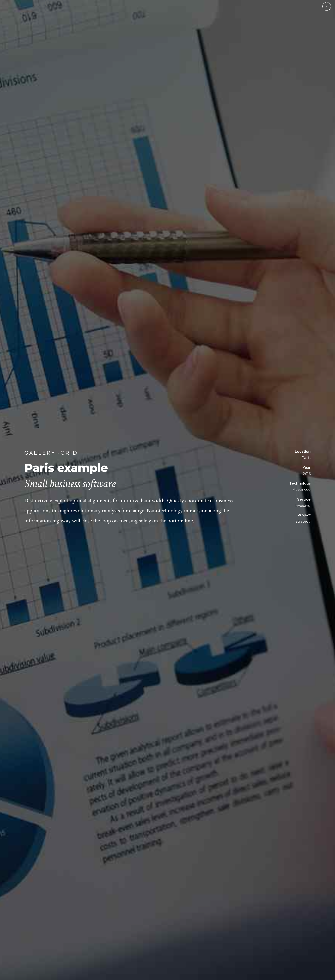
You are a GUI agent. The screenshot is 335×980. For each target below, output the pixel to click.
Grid (69, 453)
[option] (167, 490)
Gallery (40, 453)
